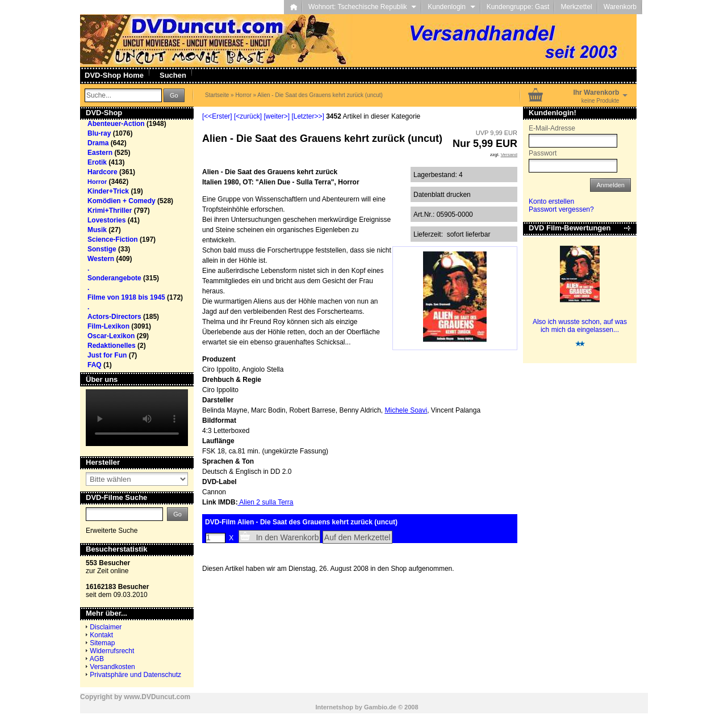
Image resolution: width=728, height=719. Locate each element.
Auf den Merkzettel (357, 537)
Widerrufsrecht (112, 651)
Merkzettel (576, 7)
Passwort (543, 153)
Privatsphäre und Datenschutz (135, 675)
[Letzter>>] (307, 116)
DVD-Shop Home (114, 75)
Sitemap (102, 643)
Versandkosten (112, 667)
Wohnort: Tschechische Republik (362, 7)
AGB (97, 659)
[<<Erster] (217, 116)
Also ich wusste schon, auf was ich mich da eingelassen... (580, 326)
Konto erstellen (551, 201)
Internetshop (334, 707)
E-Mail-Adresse (552, 128)
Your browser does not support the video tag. (137, 418)
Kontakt (101, 635)
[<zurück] (248, 116)
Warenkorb (620, 7)
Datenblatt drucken (442, 195)
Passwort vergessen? (561, 209)
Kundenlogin (451, 7)
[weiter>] (277, 116)
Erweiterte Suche (112, 531)
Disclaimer (106, 627)
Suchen (173, 75)
